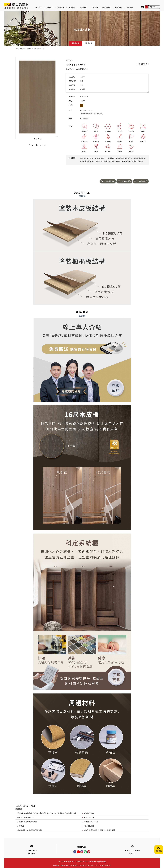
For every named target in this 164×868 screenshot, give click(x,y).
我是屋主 (130, 8)
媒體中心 (50, 8)
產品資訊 (61, 8)
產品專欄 (83, 8)
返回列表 (142, 64)
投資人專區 (106, 8)
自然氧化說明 (89, 813)
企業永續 (118, 8)
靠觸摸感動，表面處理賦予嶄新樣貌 (30, 830)
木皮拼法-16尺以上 (91, 822)
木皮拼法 (21, 826)
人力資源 (94, 8)
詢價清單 (142, 7)
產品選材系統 (141, 181)
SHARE (37, 139)
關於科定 (39, 8)
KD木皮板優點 (89, 826)
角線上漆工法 (89, 818)
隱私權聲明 (65, 865)
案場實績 (72, 8)
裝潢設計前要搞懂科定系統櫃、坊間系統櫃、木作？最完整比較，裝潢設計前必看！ (47, 813)
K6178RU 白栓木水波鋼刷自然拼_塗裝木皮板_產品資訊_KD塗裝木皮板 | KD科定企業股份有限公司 (16, 6)
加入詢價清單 (108, 181)
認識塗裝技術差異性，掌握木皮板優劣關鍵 (99, 830)
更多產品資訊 (124, 181)
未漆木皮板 (88, 43)
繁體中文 (152, 7)
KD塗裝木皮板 (31, 49)
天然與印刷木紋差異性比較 (27, 822)
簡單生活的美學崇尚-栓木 (27, 818)
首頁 (17, 49)
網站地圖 (56, 865)
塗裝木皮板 (76, 43)
